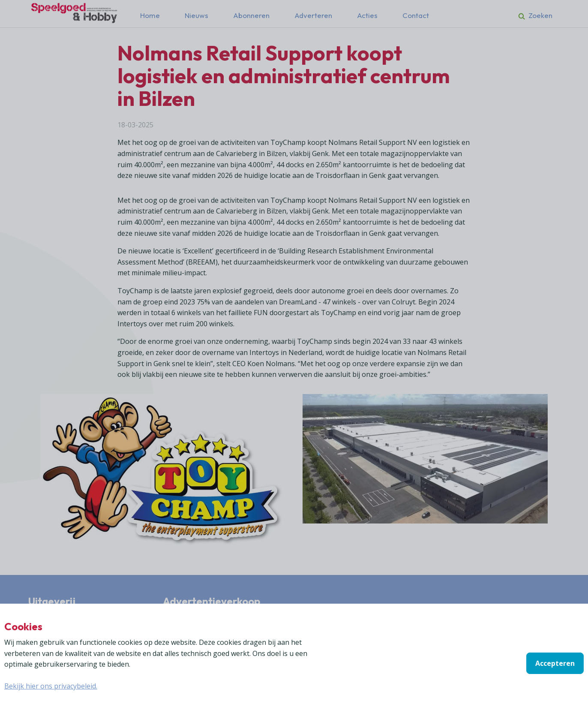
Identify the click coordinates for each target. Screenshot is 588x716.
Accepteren (555, 663)
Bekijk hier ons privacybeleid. (51, 686)
